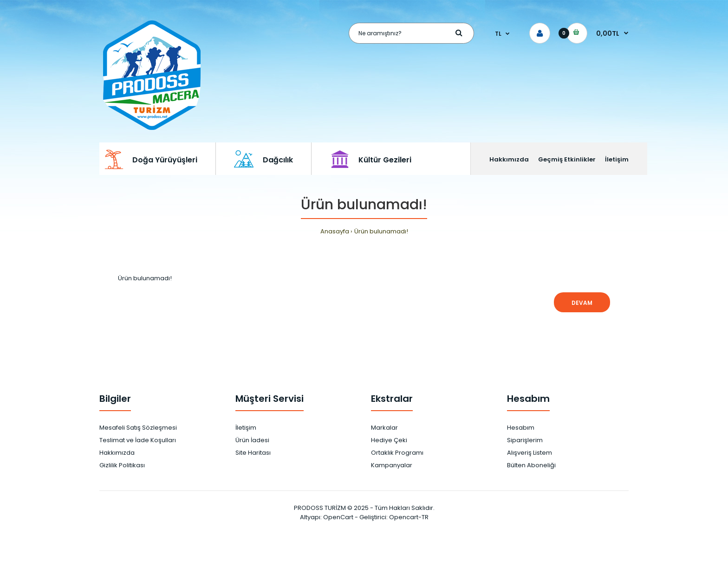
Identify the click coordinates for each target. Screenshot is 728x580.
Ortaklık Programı (397, 453)
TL (498, 34)
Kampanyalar (392, 465)
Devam (582, 303)
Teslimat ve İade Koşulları (138, 440)
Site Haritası (253, 453)
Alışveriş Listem (530, 453)
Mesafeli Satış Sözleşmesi (138, 428)
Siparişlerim (525, 440)
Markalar (384, 428)
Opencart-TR (409, 517)
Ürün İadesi (252, 440)
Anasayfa (335, 231)
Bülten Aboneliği (531, 465)
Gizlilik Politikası (122, 465)
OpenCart (338, 517)
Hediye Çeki (389, 440)
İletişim (246, 428)
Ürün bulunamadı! (381, 231)
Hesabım (521, 428)
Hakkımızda (117, 453)
